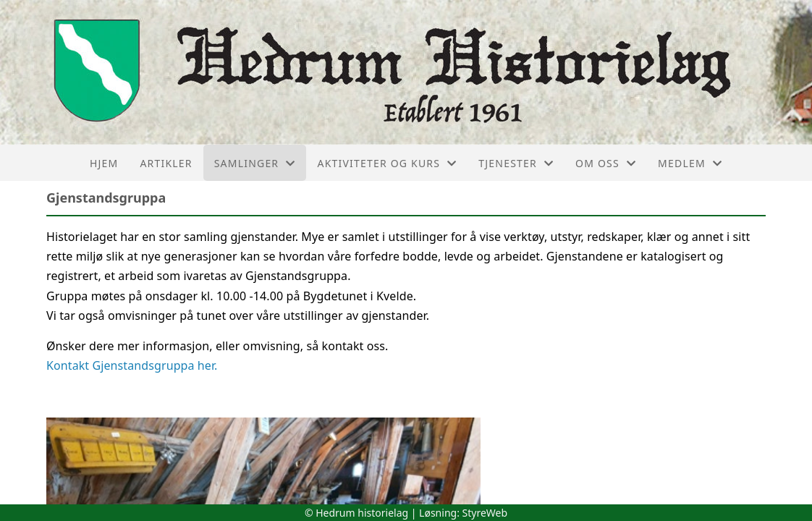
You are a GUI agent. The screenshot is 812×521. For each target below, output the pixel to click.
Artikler (166, 163)
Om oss (606, 163)
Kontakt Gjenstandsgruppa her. (132, 365)
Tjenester (516, 163)
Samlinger (255, 163)
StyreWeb (485, 513)
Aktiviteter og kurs (387, 163)
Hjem (104, 163)
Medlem (690, 163)
